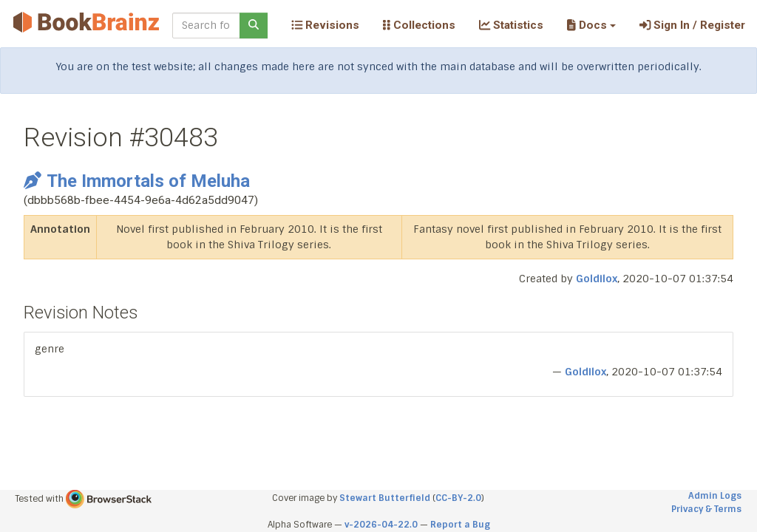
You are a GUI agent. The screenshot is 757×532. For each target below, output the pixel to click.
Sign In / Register (692, 25)
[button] (591, 25)
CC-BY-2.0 (458, 498)
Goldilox (597, 279)
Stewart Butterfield (385, 498)
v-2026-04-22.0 (381, 525)
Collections (419, 25)
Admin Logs (715, 496)
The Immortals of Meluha (137, 181)
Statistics (511, 25)
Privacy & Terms (706, 509)
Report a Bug (460, 525)
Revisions (325, 25)
